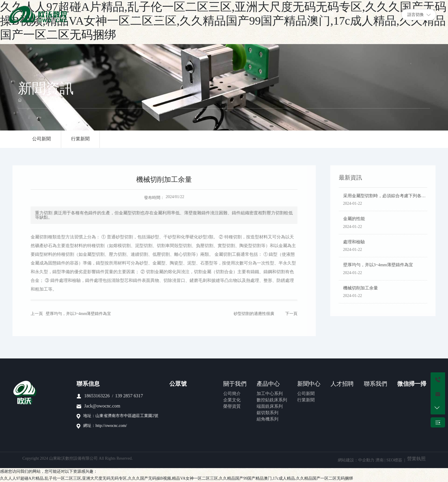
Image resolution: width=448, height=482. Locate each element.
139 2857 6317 (129, 396)
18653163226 (97, 396)
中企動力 (366, 460)
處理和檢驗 (357, 242)
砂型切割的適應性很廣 (251, 314)
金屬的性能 (357, 219)
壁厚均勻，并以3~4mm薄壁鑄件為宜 (75, 314)
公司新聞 (42, 139)
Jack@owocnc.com (102, 406)
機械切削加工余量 (364, 288)
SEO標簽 (394, 460)
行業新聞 (81, 139)
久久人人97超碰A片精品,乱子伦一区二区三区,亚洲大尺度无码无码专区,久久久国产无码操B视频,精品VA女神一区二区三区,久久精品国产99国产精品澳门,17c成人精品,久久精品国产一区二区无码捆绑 (176, 479)
